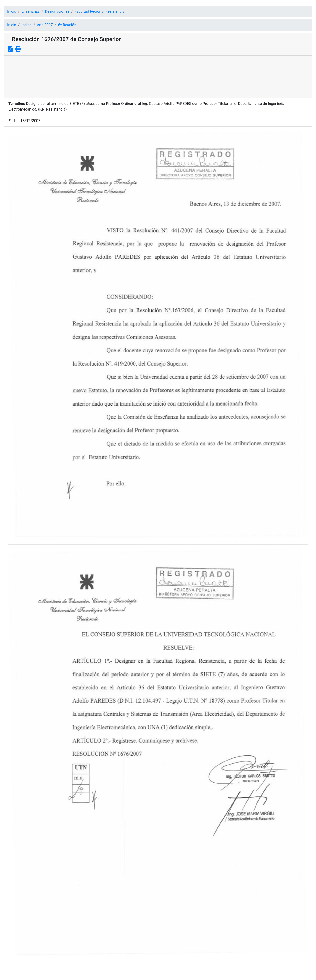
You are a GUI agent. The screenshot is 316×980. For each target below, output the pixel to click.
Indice (27, 25)
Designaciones (57, 11)
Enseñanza (31, 11)
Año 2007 (45, 25)
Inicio (12, 11)
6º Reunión (67, 25)
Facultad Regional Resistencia (100, 11)
